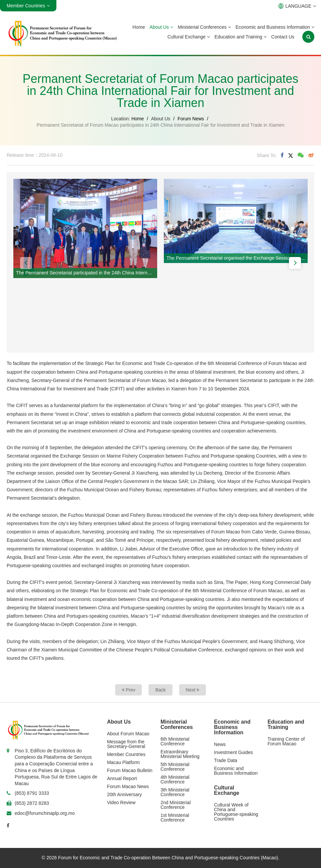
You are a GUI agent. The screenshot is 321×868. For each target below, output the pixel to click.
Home (139, 27)
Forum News (191, 119)
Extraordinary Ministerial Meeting (180, 754)
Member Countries (126, 754)
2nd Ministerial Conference (176, 805)
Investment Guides (233, 752)
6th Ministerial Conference (175, 741)
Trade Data (226, 760)
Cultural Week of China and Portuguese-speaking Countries (236, 812)
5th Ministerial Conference (175, 767)
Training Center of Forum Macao (286, 741)
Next (193, 690)
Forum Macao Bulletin (130, 770)
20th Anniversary (124, 794)
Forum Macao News (128, 786)
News (220, 744)
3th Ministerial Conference (175, 792)
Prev (129, 690)
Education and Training (241, 37)
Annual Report (122, 778)
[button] (26, 263)
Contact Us (283, 37)
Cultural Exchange (189, 37)
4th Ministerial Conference (175, 779)
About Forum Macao (128, 734)
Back (160, 690)
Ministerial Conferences (204, 27)
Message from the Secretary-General (126, 744)
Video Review (121, 802)
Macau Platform (123, 762)
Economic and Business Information (275, 27)
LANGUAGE (297, 6)
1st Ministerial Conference (175, 818)
